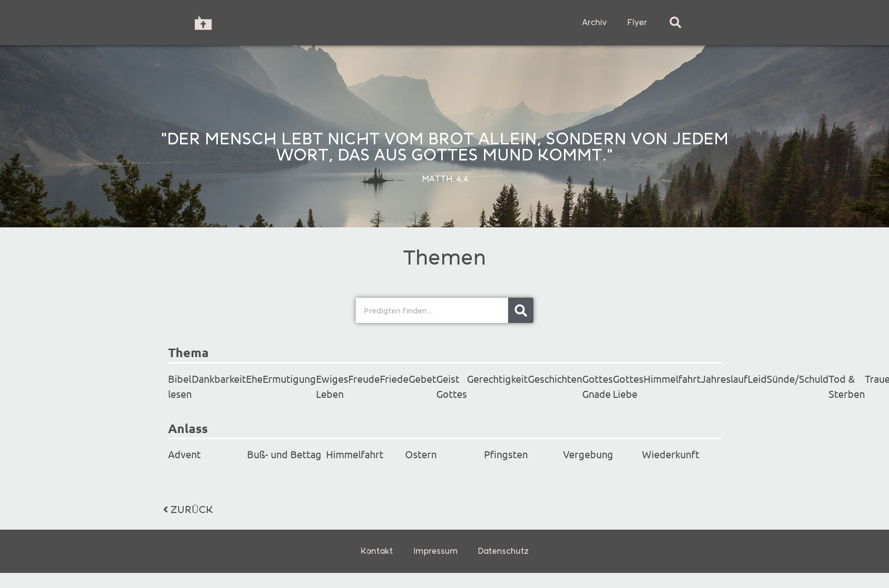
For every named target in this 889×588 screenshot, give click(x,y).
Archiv (594, 22)
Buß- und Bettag (284, 454)
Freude (364, 379)
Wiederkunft (671, 454)
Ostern (421, 454)
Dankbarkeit (219, 379)
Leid (757, 379)
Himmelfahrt (672, 379)
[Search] (521, 310)
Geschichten (555, 379)
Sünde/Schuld (798, 379)
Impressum (435, 551)
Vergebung (588, 454)
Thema (188, 352)
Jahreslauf (724, 379)
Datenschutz (503, 551)
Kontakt (377, 551)
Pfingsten (506, 454)
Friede (394, 379)
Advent (184, 454)
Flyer (637, 22)
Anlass (188, 428)
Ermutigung (289, 379)
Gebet (422, 379)
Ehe (254, 379)
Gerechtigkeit (497, 379)
